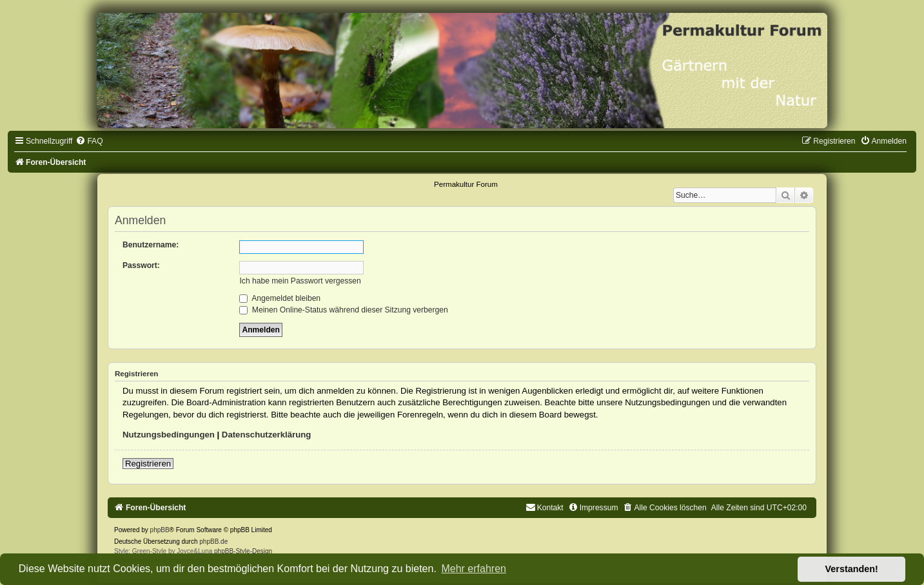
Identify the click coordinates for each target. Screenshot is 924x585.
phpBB (160, 530)
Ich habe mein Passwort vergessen (300, 281)
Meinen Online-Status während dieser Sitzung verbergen (343, 310)
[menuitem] (89, 141)
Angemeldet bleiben (280, 298)
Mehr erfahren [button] (474, 569)
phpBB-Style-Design (243, 551)
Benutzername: (151, 245)
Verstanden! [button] (852, 569)
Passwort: (141, 265)
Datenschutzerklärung (267, 435)
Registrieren (148, 464)
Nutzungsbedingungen (169, 435)
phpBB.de (213, 542)
